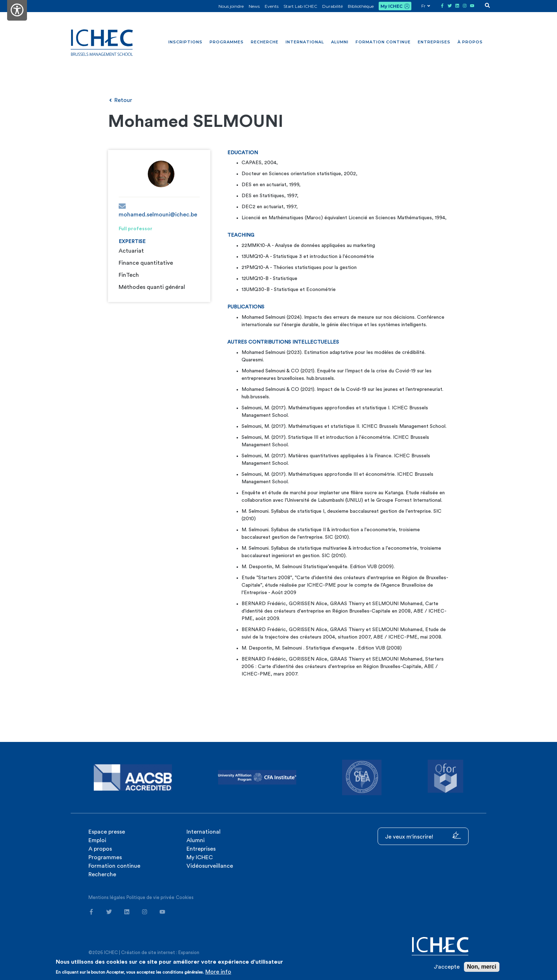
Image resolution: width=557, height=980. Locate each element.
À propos (470, 42)
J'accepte (447, 967)
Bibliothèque (361, 6)
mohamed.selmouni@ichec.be (158, 210)
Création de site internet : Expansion (160, 952)
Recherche (265, 42)
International (305, 42)
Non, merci (482, 967)
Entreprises (434, 42)
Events (272, 6)
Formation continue (383, 42)
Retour (120, 100)
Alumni (340, 42)
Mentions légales (107, 897)
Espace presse (107, 832)
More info (218, 972)
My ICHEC (391, 6)
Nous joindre (231, 6)
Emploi (97, 840)
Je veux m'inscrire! (423, 836)
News (254, 6)
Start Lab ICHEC (300, 6)
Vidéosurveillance (210, 866)
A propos (100, 849)
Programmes (227, 42)
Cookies (185, 897)
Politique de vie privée (150, 897)
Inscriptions (185, 42)
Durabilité (332, 6)
